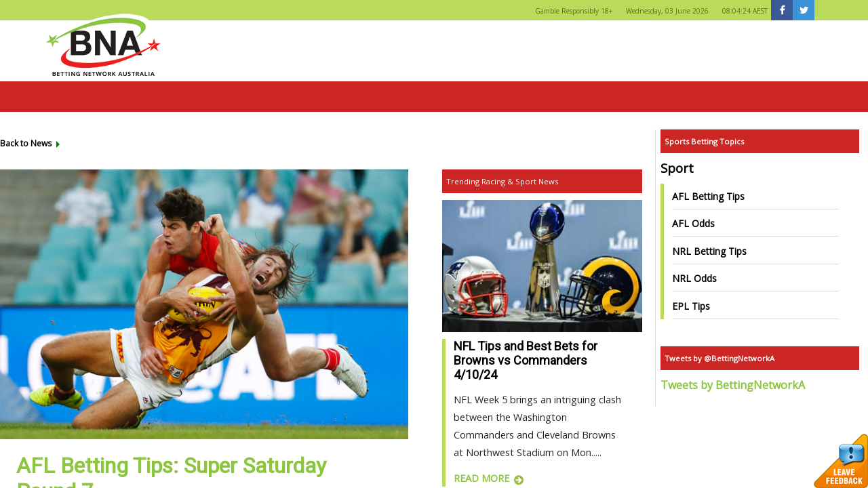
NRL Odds (694, 278)
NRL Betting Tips (709, 251)
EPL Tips (691, 306)
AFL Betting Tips (708, 196)
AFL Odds (693, 223)
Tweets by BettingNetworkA (733, 385)
